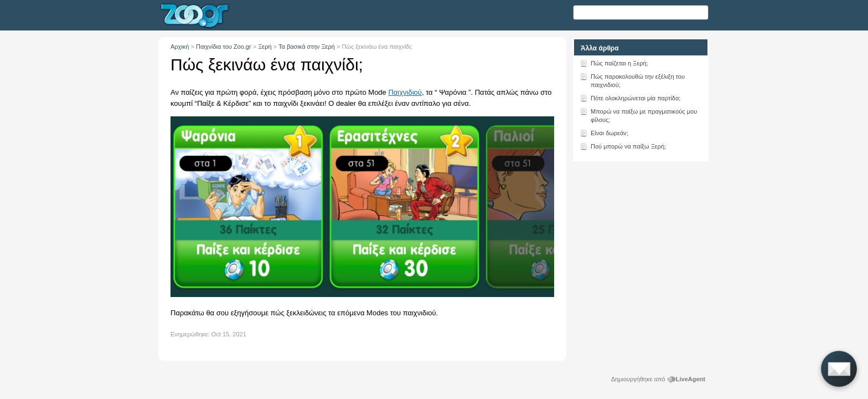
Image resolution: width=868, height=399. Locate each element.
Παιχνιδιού (405, 92)
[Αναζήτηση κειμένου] (641, 12)
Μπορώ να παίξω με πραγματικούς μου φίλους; (638, 115)
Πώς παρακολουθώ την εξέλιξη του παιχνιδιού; (632, 80)
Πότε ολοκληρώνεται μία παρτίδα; (630, 98)
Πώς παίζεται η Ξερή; (614, 63)
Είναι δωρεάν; (604, 132)
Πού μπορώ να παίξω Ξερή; (623, 146)
